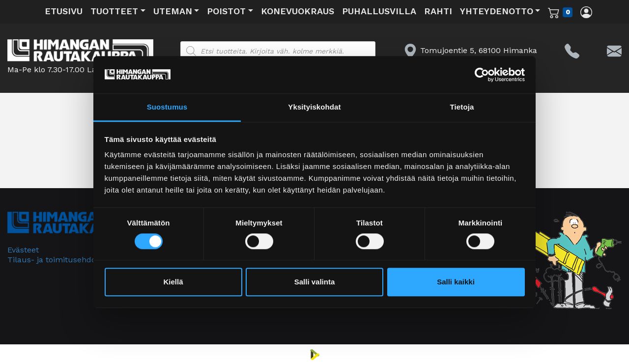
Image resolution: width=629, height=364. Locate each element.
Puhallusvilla (379, 11)
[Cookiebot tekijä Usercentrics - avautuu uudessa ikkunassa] (482, 75)
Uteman (173, 11)
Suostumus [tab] (167, 107)
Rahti (438, 11)
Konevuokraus (298, 11)
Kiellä (173, 282)
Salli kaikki (456, 282)
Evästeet (23, 250)
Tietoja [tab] (462, 107)
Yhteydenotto (497, 11)
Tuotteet (114, 11)
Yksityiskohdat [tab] (314, 107)
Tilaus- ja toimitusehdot (53, 260)
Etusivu (64, 11)
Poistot (226, 11)
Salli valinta (315, 282)
